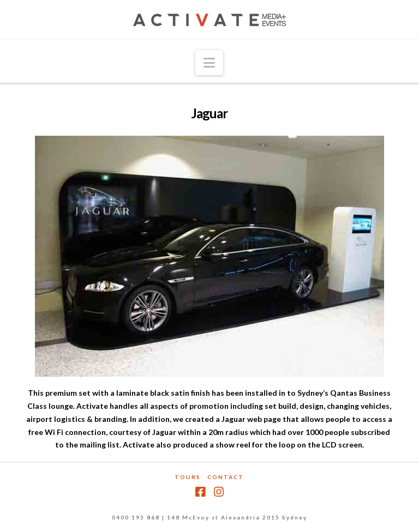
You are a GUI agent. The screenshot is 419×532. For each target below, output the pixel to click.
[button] (209, 63)
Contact (226, 477)
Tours (188, 477)
